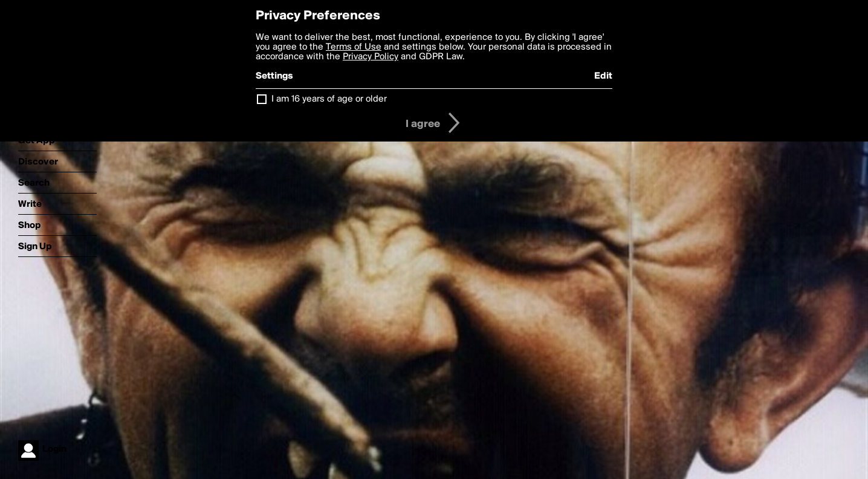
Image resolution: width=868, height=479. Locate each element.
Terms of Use (354, 47)
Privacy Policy (371, 57)
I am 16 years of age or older (329, 99)
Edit (603, 76)
